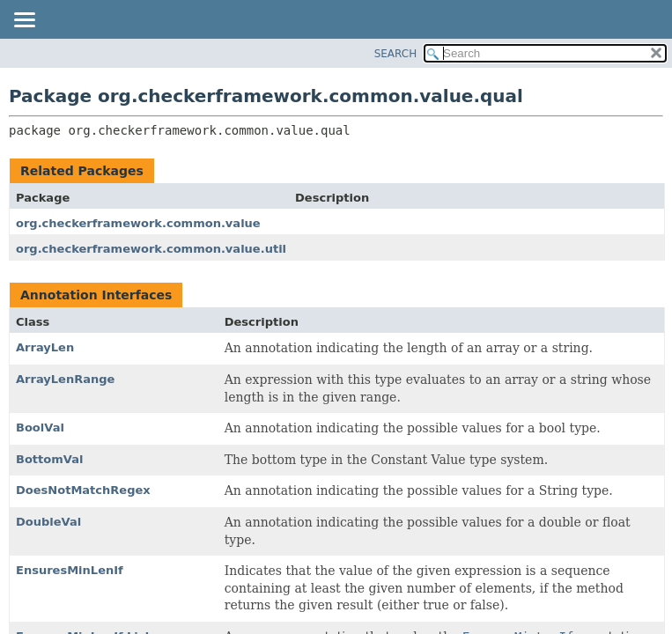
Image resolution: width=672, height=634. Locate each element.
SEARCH (396, 54)
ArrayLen (45, 347)
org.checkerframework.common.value (138, 223)
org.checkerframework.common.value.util (151, 249)
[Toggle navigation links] (24, 21)
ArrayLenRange (65, 379)
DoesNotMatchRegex (83, 490)
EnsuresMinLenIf (70, 570)
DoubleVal (48, 522)
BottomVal (49, 459)
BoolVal (40, 428)
